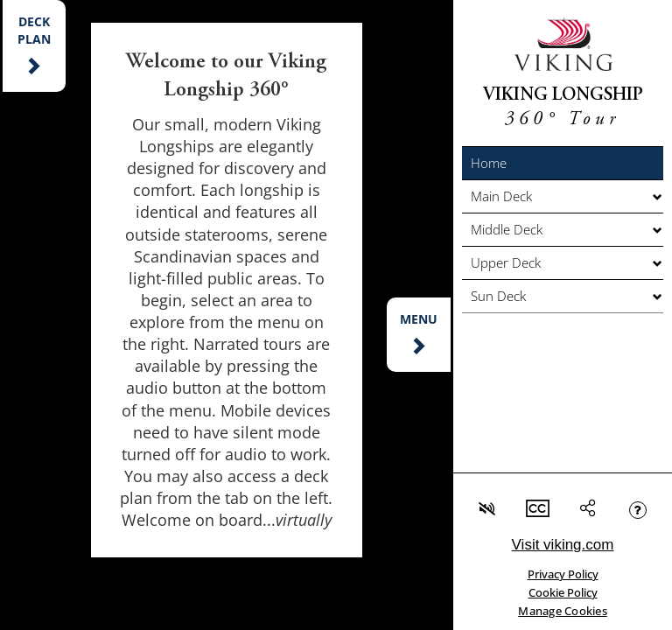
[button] (563, 163)
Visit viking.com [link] (563, 545)
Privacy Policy (563, 574)
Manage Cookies (563, 611)
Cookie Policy (563, 592)
